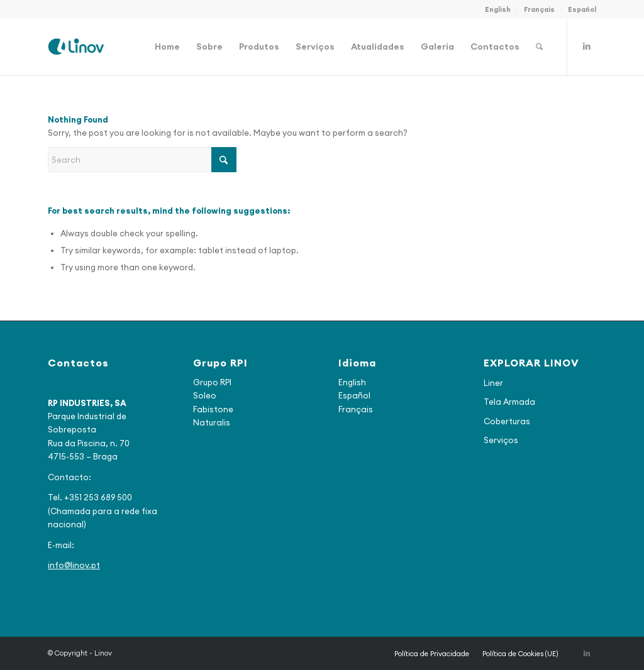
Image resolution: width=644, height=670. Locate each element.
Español (582, 9)
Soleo (205, 395)
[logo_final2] (76, 47)
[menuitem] (498, 9)
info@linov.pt (74, 565)
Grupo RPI (212, 382)
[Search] (539, 47)
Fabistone (213, 409)
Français (539, 9)
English (498, 9)
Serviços (501, 440)
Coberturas (507, 421)
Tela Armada (509, 402)
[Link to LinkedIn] (587, 46)
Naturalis (212, 422)
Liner (493, 383)
